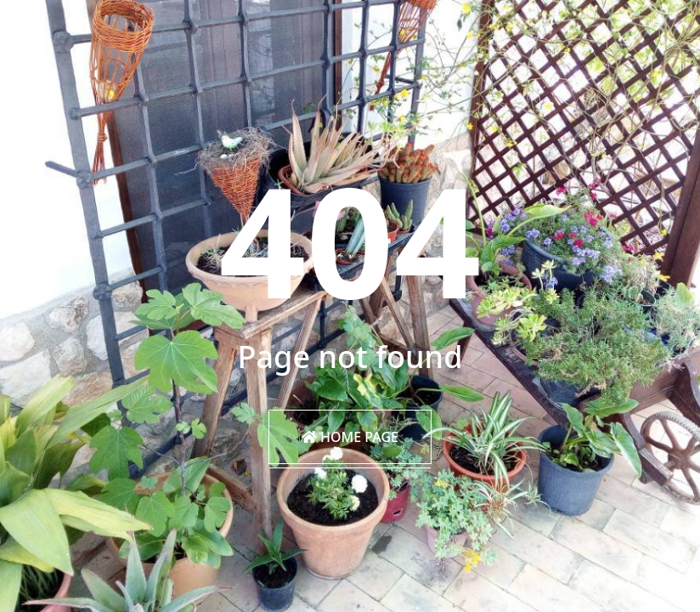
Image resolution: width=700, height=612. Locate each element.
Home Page (350, 437)
